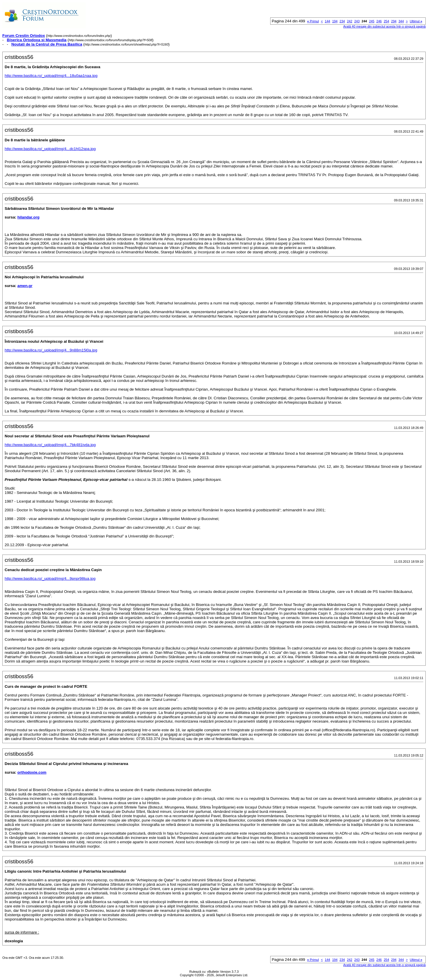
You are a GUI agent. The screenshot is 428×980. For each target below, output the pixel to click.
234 (342, 21)
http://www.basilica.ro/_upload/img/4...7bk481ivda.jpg (50, 445)
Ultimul (416, 21)
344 (401, 21)
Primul (313, 21)
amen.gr (25, 286)
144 (327, 21)
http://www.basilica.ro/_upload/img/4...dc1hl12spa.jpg (50, 149)
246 (379, 21)
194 (335, 21)
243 (357, 21)
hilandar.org (28, 217)
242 (350, 21)
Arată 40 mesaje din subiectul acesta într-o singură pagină (384, 26)
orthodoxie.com (32, 772)
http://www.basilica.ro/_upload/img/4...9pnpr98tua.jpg (50, 579)
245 (372, 21)
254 (386, 21)
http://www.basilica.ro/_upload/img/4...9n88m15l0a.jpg (51, 350)
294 (394, 21)
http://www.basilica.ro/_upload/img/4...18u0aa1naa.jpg (51, 76)
